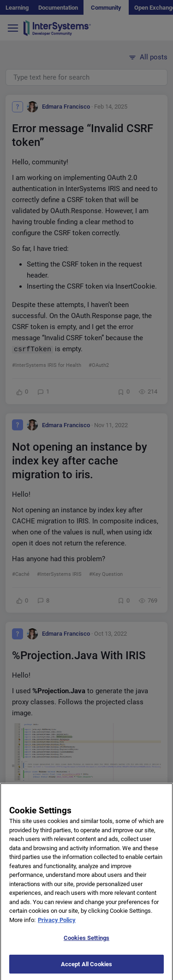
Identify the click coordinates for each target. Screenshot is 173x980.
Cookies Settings (86, 944)
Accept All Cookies (86, 970)
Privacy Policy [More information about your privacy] (57, 926)
